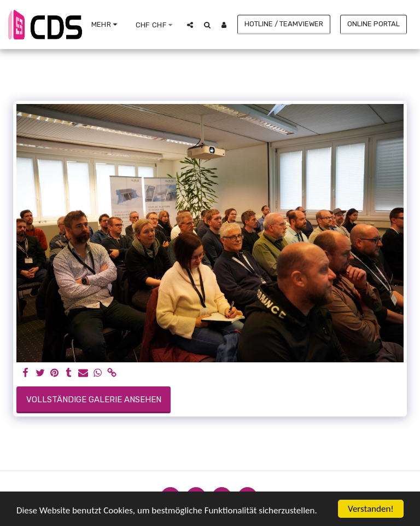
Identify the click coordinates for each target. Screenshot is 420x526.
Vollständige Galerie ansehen (94, 400)
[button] (190, 25)
